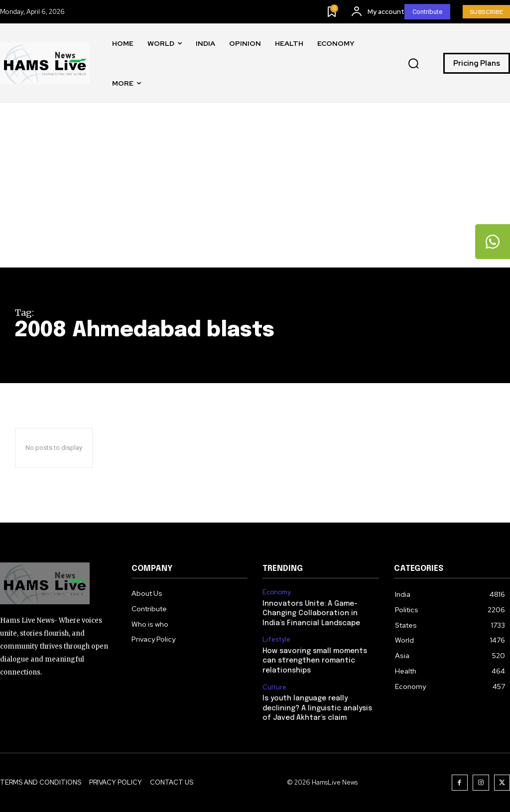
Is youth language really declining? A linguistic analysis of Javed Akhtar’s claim (317, 708)
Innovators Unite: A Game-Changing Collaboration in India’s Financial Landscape (311, 613)
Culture (274, 687)
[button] (413, 64)
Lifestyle (276, 640)
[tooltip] (493, 242)
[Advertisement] (255, 193)
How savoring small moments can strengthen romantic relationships (315, 661)
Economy (277, 592)
